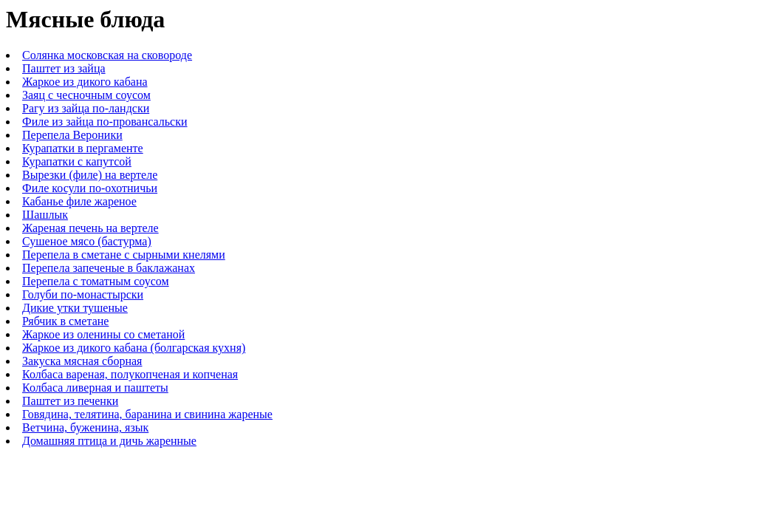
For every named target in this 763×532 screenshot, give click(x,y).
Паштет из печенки (70, 401)
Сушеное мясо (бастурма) (87, 241)
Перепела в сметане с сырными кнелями (124, 255)
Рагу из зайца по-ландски (86, 108)
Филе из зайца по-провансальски (105, 122)
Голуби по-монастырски (83, 294)
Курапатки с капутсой (77, 161)
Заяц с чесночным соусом (86, 95)
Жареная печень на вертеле (90, 228)
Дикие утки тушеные (75, 308)
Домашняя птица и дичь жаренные (109, 441)
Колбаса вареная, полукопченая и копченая (130, 374)
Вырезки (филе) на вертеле (90, 175)
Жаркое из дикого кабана (85, 82)
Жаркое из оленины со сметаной (103, 334)
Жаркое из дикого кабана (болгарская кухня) (134, 348)
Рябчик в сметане (65, 321)
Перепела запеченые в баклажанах (109, 268)
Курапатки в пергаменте (83, 148)
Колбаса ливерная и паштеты (95, 388)
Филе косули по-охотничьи (90, 188)
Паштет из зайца (64, 68)
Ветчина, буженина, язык (85, 427)
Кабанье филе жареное (79, 201)
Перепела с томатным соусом (96, 281)
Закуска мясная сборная (82, 361)
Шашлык (45, 215)
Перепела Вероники (72, 135)
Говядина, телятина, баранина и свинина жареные (147, 414)
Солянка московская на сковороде (107, 55)
